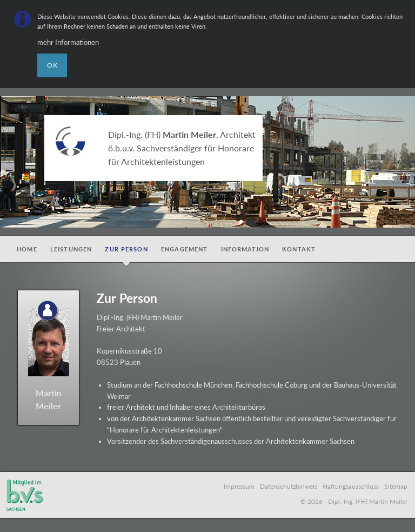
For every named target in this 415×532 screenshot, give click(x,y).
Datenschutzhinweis (289, 486)
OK (52, 65)
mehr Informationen (68, 42)
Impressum (239, 486)
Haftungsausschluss (351, 486)
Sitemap (396, 486)
